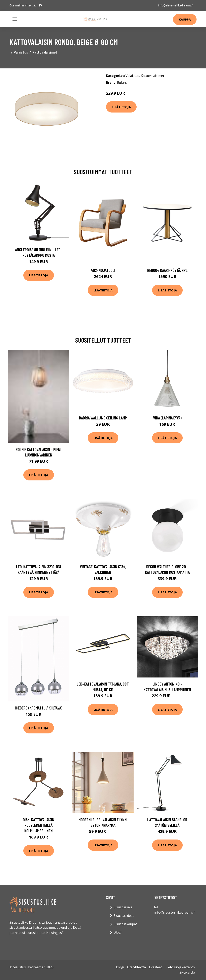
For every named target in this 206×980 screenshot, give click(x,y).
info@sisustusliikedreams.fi (176, 5)
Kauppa (185, 19)
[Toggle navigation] (15, 19)
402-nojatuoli (103, 270)
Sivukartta (187, 972)
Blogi (118, 932)
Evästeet (156, 967)
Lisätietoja (121, 107)
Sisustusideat (124, 916)
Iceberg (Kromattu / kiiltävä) (39, 708)
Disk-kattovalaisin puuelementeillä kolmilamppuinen (39, 825)
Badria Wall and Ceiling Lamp (103, 418)
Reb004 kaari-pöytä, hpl (167, 270)
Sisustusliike (123, 907)
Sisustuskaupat (125, 924)
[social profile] (40, 5)
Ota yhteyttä (136, 967)
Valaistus (21, 52)
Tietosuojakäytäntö (180, 967)
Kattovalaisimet (45, 52)
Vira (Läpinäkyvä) (167, 418)
